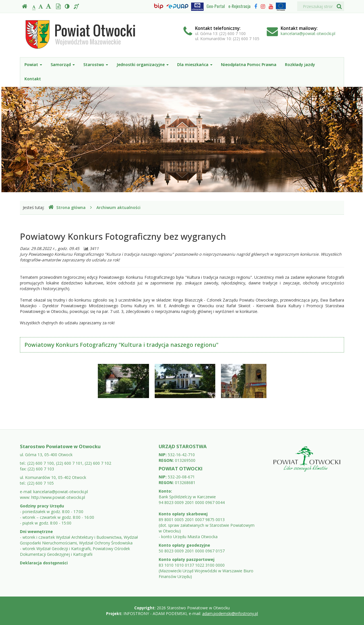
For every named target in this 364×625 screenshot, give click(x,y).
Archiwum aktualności (118, 207)
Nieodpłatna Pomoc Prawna (249, 64)
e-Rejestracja (239, 6)
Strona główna (67, 207)
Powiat (33, 64)
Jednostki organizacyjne (143, 64)
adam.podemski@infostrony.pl (230, 613)
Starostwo (96, 64)
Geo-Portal (216, 6)
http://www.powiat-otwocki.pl (58, 497)
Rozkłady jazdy (300, 64)
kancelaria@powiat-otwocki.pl (308, 33)
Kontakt (33, 79)
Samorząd (63, 64)
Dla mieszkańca (195, 64)
